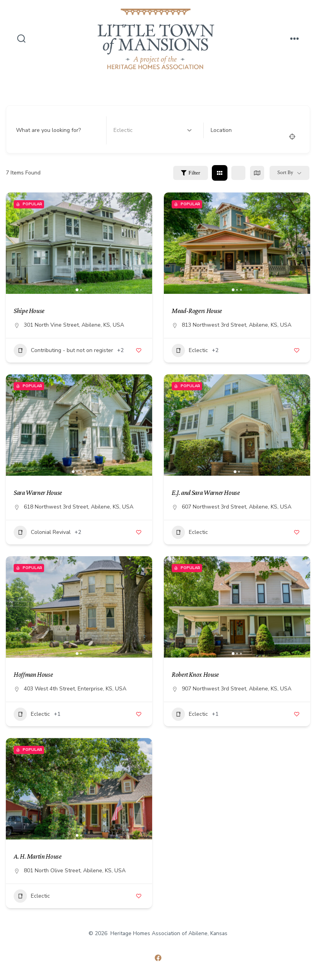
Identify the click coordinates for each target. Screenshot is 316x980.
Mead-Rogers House (197, 311)
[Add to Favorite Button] (138, 350)
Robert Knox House (195, 674)
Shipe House (29, 311)
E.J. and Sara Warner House (206, 493)
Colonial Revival (42, 532)
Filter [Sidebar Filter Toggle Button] (191, 173)
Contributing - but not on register (63, 350)
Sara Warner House (38, 493)
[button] (77, 290)
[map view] (257, 173)
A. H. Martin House (38, 856)
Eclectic (190, 350)
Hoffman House (33, 674)
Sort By (285, 173)
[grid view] (220, 173)
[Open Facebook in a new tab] (158, 958)
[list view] (238, 173)
